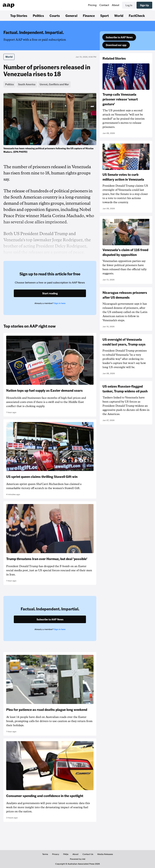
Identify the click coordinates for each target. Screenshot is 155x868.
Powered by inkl (78, 859)
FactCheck (137, 16)
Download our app (116, 45)
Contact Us (88, 854)
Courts (55, 16)
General (71, 16)
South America (27, 84)
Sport (105, 16)
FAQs (66, 854)
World (119, 16)
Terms (45, 854)
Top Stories (19, 16)
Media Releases (105, 854)
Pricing (92, 5)
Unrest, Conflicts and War (54, 84)
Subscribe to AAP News (119, 37)
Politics (38, 16)
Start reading (50, 293)
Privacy (56, 854)
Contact (104, 5)
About (116, 5)
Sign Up (144, 5)
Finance (89, 16)
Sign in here (60, 303)
